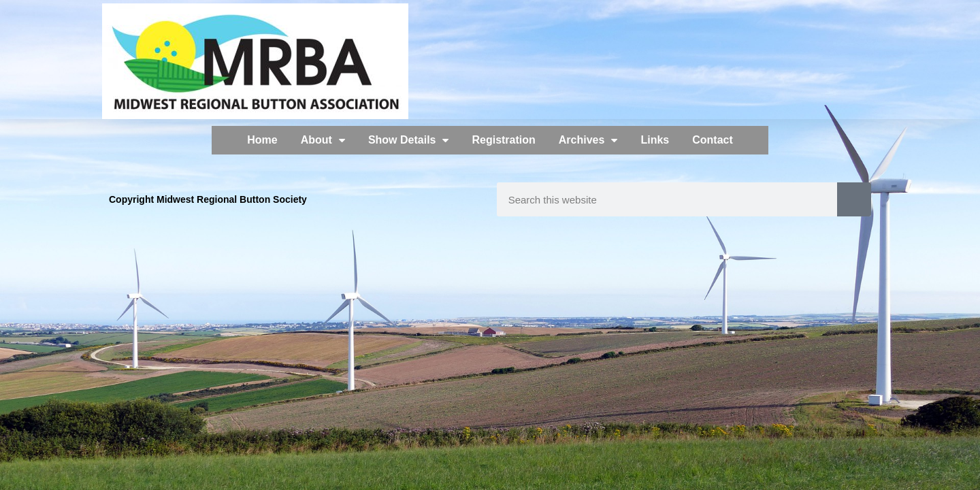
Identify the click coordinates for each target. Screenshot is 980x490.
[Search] (854, 199)
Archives (588, 140)
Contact (713, 140)
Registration (503, 140)
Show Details (409, 140)
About (323, 140)
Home (262, 140)
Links (655, 140)
